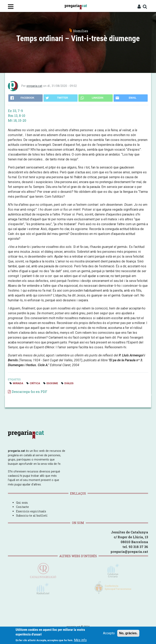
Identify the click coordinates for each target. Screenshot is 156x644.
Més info (80, 640)
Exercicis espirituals (31, 511)
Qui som (22, 503)
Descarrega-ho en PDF (29, 392)
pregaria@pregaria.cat (129, 552)
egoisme (52, 383)
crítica (35, 383)
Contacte (22, 507)
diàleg (69, 383)
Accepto (109, 633)
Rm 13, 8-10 (17, 116)
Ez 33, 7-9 (15, 111)
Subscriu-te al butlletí (32, 516)
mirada (18, 383)
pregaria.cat (34, 86)
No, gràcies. (128, 633)
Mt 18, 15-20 (17, 120)
